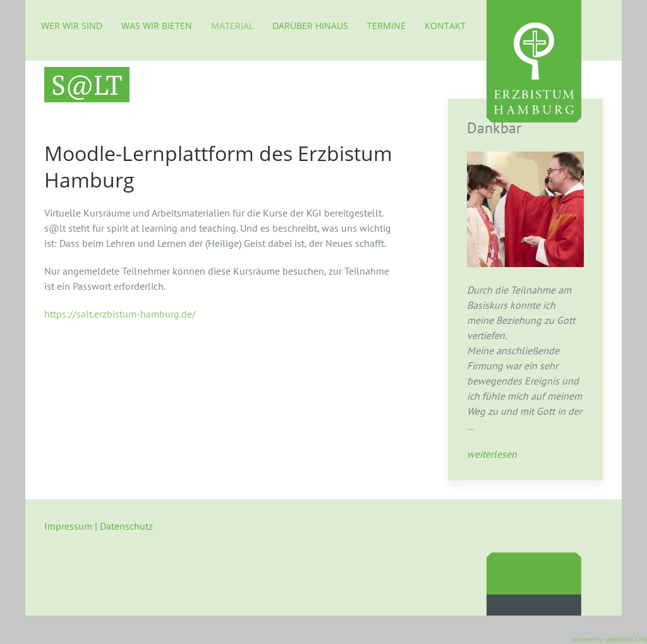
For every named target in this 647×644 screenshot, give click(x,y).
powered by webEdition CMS (609, 639)
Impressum (68, 526)
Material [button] (232, 26)
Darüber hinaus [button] (310, 26)
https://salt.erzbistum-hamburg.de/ (120, 314)
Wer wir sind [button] (72, 26)
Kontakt (445, 26)
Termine (386, 26)
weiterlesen (492, 454)
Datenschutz (126, 526)
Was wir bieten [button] (157, 26)
